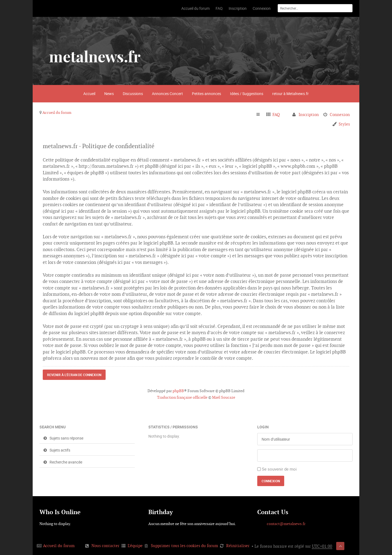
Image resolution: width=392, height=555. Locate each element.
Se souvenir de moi (279, 469)
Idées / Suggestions (247, 94)
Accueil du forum (57, 112)
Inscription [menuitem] (309, 115)
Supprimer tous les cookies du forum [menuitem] (184, 546)
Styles (344, 124)
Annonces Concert (167, 94)
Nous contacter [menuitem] (105, 546)
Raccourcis (260, 115)
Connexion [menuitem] (340, 115)
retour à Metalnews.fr (290, 94)
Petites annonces (206, 94)
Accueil (89, 94)
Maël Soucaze (224, 397)
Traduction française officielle (182, 397)
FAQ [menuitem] (276, 115)
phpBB (178, 391)
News (109, 94)
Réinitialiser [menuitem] (238, 546)
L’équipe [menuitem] (135, 546)
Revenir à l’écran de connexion (74, 375)
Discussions (133, 94)
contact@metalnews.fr (286, 524)
